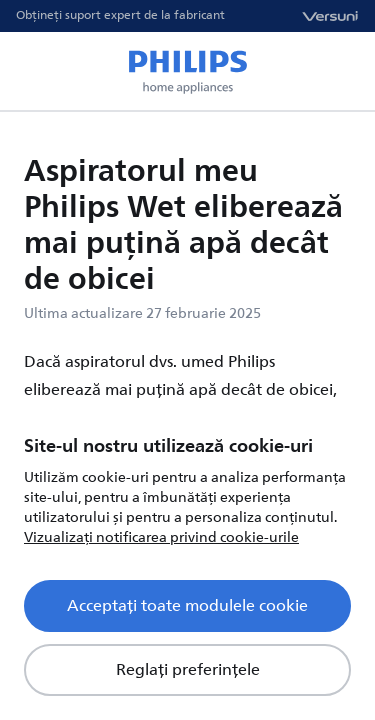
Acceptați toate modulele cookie (187, 606)
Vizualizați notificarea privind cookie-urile (161, 537)
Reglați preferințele (188, 670)
